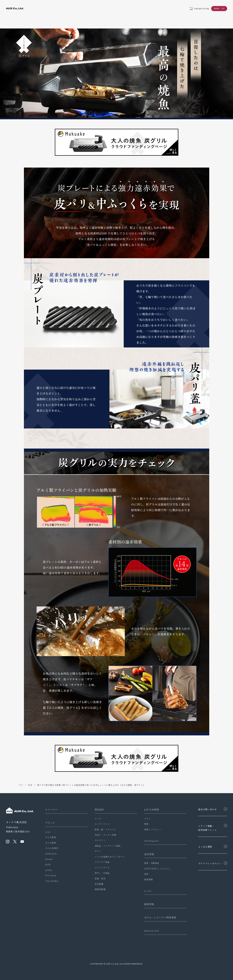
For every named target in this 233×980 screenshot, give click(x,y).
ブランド (50, 823)
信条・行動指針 (150, 863)
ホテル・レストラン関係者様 (158, 918)
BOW (48, 865)
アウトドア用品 (101, 862)
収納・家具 (99, 879)
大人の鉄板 (51, 837)
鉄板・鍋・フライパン (105, 829)
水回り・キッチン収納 (105, 835)
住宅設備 (98, 884)
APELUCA (51, 854)
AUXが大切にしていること (156, 869)
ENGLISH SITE (150, 931)
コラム (146, 819)
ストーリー (51, 810)
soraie (49, 870)
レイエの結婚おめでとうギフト (109, 857)
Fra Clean (51, 875)
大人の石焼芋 (52, 848)
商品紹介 (99, 810)
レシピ (146, 891)
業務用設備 (99, 889)
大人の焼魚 (51, 843)
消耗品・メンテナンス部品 (107, 846)
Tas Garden (52, 881)
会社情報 (147, 854)
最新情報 (147, 904)
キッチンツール (101, 824)
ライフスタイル (101, 868)
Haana (49, 859)
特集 (145, 824)
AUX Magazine (150, 841)
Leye (48, 832)
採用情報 (147, 879)
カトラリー (99, 840)
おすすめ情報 (150, 810)
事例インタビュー (151, 829)
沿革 (145, 874)
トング (97, 819)
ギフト (97, 851)
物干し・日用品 (101, 873)
